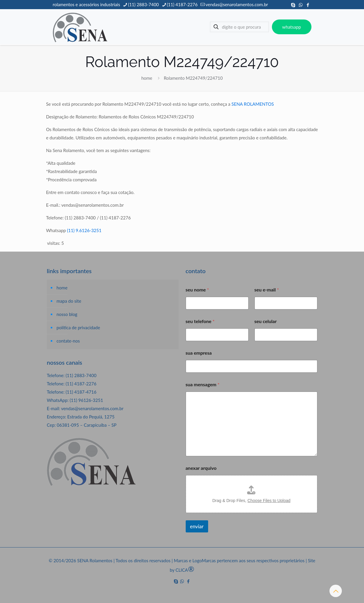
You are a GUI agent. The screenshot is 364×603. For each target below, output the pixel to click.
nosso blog (67, 314)
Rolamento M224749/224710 (193, 78)
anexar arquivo (201, 468)
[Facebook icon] (308, 5)
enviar (197, 526)
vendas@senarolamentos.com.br (92, 408)
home (147, 78)
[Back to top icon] (336, 591)
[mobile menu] (193, 27)
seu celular (266, 321)
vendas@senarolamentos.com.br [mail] (237, 4)
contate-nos (68, 341)
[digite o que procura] (239, 27)
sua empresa (199, 353)
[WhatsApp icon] (301, 5)
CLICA (185, 570)
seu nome (197, 290)
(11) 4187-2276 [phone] (182, 4)
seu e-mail (267, 290)
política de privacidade (78, 327)
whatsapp (292, 27)
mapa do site (69, 301)
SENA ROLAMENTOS (253, 104)
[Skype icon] (293, 5)
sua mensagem (203, 384)
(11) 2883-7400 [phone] (143, 4)
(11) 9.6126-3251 (84, 230)
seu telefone (200, 321)
